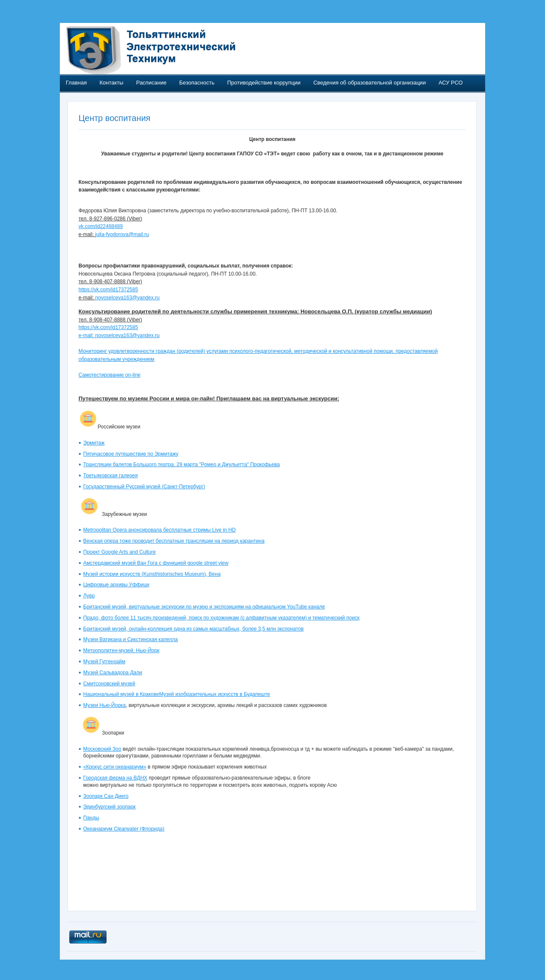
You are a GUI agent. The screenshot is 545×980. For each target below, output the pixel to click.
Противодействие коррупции (264, 83)
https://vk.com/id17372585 (108, 290)
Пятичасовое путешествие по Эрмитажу (131, 454)
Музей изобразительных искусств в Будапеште (215, 694)
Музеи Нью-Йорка (104, 705)
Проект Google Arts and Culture (119, 552)
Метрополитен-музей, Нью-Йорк (121, 651)
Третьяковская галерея (110, 476)
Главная (76, 83)
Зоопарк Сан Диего (106, 796)
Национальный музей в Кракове (121, 694)
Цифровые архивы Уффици (116, 585)
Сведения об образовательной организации (369, 83)
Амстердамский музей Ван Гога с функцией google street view (156, 563)
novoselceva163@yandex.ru (127, 298)
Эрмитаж (94, 443)
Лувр (89, 596)
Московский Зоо (102, 749)
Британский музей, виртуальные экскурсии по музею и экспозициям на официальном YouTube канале (204, 607)
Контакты (111, 83)
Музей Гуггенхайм (104, 662)
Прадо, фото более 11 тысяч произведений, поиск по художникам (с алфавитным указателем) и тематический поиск (221, 618)
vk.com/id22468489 (101, 226)
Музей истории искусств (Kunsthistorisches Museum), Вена (152, 574)
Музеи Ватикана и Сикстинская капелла (131, 639)
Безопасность (197, 83)
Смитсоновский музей (109, 684)
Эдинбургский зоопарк (110, 807)
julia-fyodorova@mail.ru (122, 234)
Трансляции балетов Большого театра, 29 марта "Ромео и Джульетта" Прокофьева (181, 465)
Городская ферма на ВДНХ (115, 778)
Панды (91, 818)
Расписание (152, 83)
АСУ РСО (451, 83)
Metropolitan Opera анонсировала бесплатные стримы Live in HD (159, 530)
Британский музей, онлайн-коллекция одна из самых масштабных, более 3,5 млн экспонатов (193, 629)
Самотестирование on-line (110, 375)
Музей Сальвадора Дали (113, 673)
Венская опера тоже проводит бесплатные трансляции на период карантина (174, 541)
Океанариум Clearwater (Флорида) (124, 829)
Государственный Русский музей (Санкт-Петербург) (144, 487)
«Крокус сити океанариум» (115, 767)
